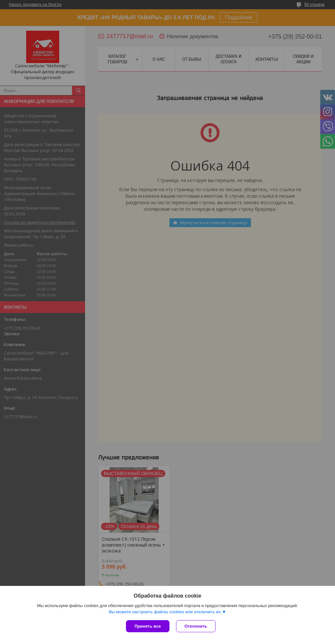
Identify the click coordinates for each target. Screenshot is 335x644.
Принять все (148, 626)
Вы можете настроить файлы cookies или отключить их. (165, 612)
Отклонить (196, 626)
